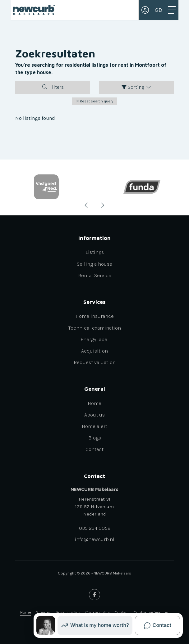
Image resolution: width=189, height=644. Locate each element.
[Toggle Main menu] (172, 10)
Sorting (137, 87)
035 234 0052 (95, 528)
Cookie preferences (151, 612)
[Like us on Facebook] (94, 595)
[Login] (145, 10)
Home (26, 612)
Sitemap (44, 612)
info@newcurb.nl (94, 539)
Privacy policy (68, 612)
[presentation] (87, 205)
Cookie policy (97, 612)
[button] (95, 101)
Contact (122, 612)
